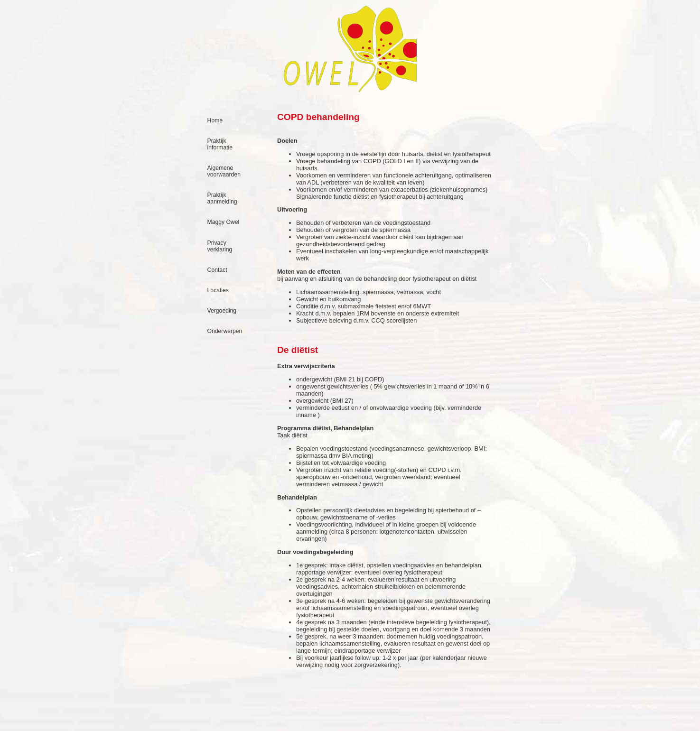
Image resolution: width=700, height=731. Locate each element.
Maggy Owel (224, 222)
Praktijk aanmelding (222, 198)
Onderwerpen (225, 331)
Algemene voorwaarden (224, 171)
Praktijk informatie (220, 144)
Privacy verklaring (220, 246)
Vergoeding (222, 311)
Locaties (218, 290)
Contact (217, 270)
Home (215, 120)
